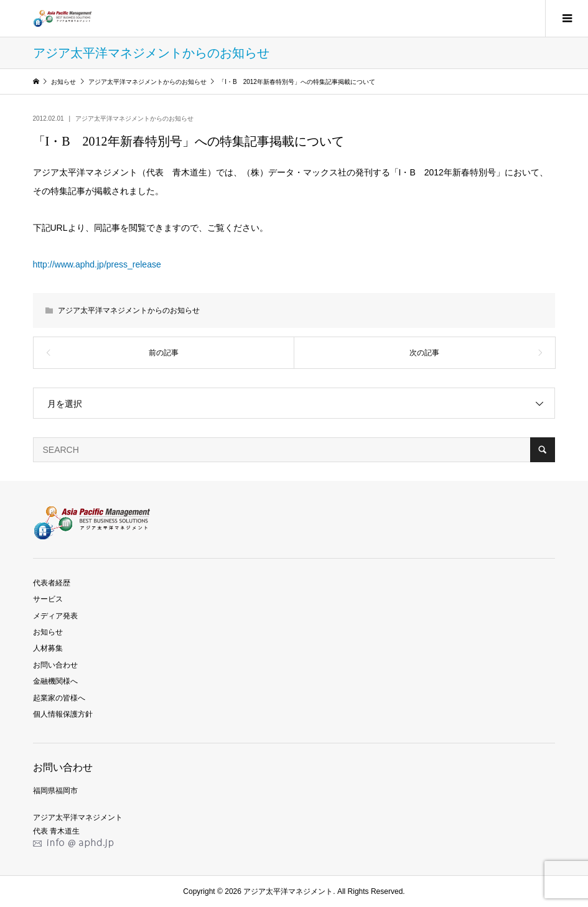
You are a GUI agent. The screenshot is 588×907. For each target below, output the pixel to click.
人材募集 (48, 648)
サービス (48, 599)
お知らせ (48, 632)
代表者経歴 (52, 583)
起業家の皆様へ (59, 698)
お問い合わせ (55, 665)
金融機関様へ (55, 681)
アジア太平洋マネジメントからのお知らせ (134, 119)
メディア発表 (55, 616)
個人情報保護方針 (63, 714)
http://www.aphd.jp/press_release (97, 264)
